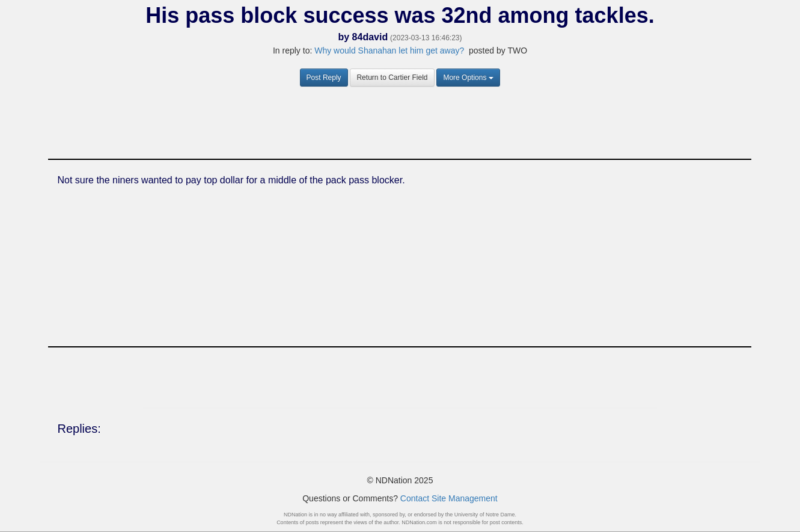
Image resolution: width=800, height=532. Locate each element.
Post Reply (324, 78)
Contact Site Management (449, 498)
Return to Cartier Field (392, 78)
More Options (468, 78)
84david (370, 37)
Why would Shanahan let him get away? (389, 50)
